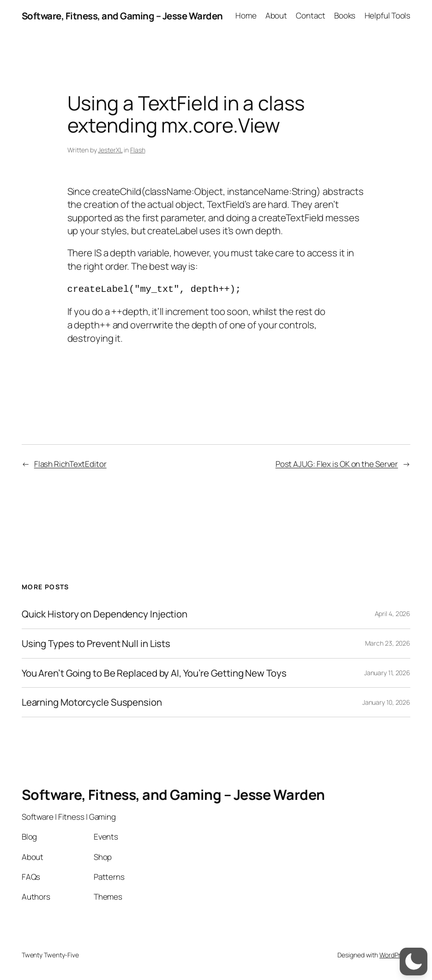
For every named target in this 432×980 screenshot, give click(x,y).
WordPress (395, 953)
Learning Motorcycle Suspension (92, 701)
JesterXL (110, 150)
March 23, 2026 (388, 642)
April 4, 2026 (393, 612)
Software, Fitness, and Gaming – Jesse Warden (122, 16)
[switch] (414, 962)
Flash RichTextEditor (70, 463)
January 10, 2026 (386, 701)
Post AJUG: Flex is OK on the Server (337, 463)
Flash (138, 150)
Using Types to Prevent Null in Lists (96, 642)
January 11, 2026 (387, 671)
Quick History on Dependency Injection (105, 613)
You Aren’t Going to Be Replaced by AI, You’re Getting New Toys (154, 672)
